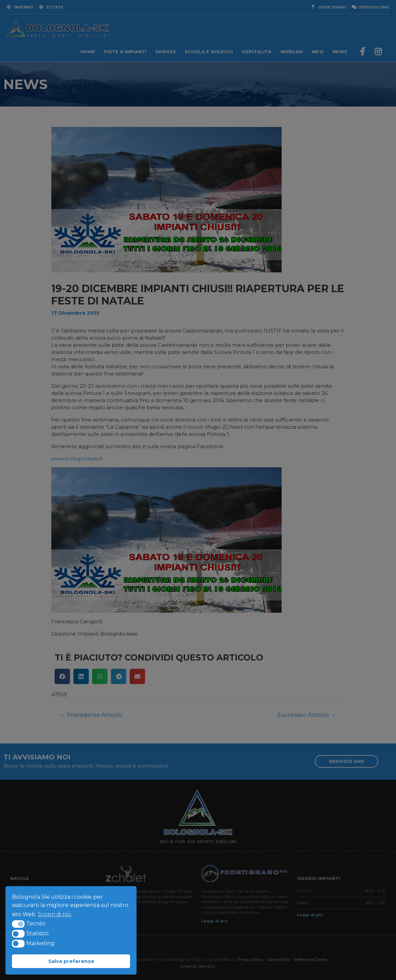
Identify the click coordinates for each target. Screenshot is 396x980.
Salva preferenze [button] (71, 961)
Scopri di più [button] (55, 914)
